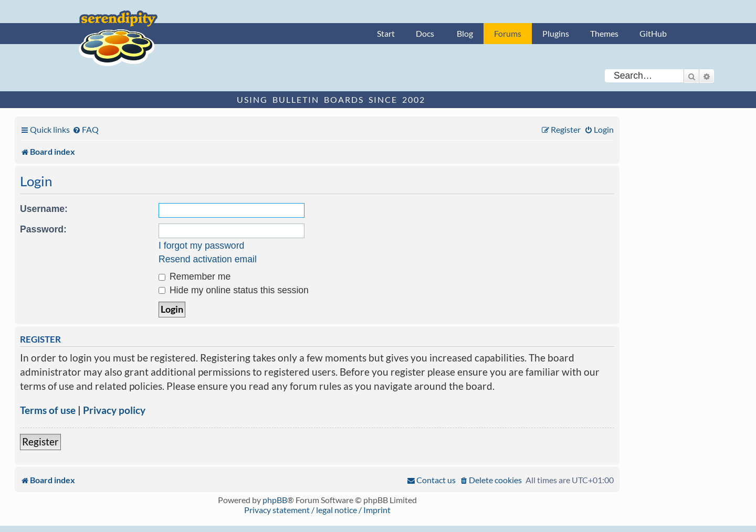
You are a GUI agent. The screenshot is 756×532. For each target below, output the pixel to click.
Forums (508, 33)
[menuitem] (86, 129)
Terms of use (48, 410)
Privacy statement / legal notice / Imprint (317, 510)
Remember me (195, 276)
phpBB (275, 500)
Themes (604, 33)
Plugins (556, 33)
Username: (44, 209)
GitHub (653, 33)
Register (40, 441)
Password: (43, 229)
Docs (425, 33)
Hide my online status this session (234, 290)
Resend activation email (208, 259)
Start (386, 33)
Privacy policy (114, 410)
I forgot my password (201, 246)
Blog (465, 33)
